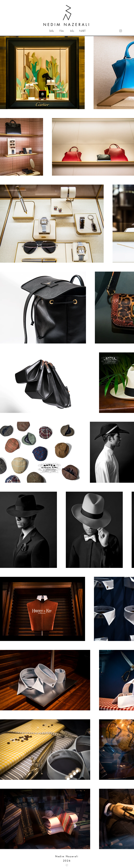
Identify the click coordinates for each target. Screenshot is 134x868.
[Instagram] (121, 31)
